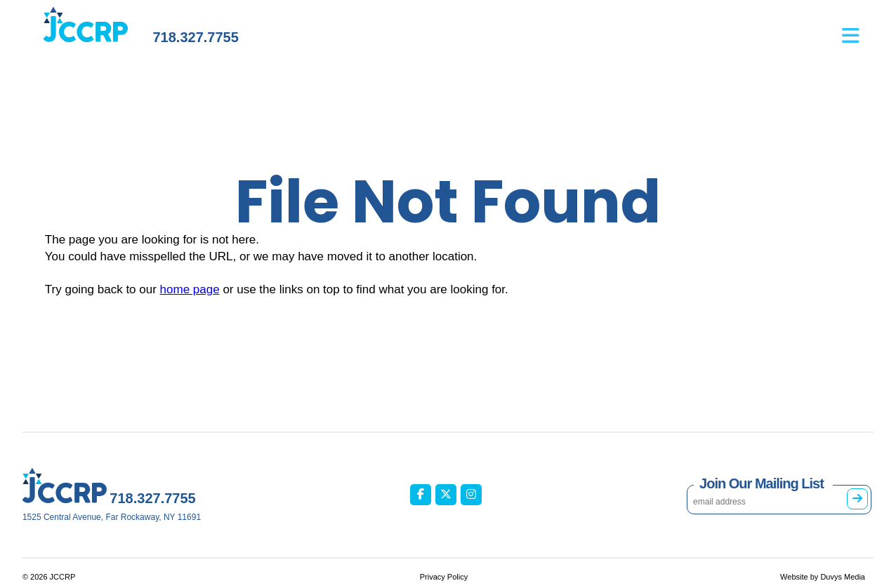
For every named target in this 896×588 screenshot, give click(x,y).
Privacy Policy (444, 577)
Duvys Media (843, 577)
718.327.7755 (195, 37)
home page (190, 289)
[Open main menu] (858, 29)
